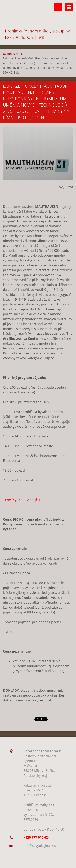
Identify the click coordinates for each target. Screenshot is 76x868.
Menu (69, 7)
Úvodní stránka (13, 54)
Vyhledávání (58, 7)
